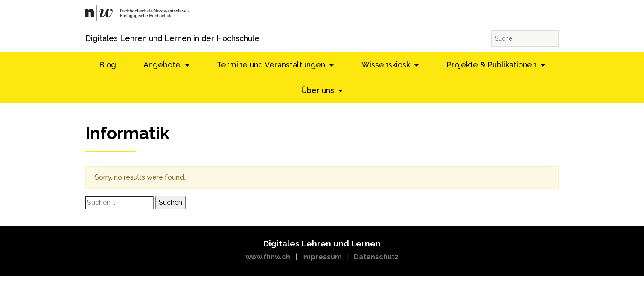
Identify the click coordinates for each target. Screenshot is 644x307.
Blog (108, 65)
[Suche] (525, 38)
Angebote (163, 65)
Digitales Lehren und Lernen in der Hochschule (97, 38)
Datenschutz (376, 257)
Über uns (319, 90)
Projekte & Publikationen (492, 65)
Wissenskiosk (387, 65)
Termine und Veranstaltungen (272, 65)
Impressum (322, 257)
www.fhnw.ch (268, 257)
